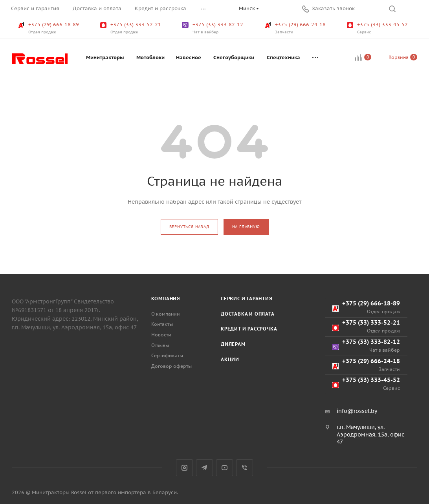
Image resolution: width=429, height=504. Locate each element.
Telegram (204, 468)
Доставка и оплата (248, 314)
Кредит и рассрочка (249, 329)
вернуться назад (189, 227)
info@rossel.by (357, 411)
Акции (230, 359)
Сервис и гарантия (247, 299)
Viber (245, 468)
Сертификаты (167, 355)
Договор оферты (171, 366)
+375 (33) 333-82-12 (214, 28)
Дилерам (233, 344)
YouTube (225, 468)
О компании (166, 314)
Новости (161, 335)
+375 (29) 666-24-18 (296, 28)
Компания (166, 299)
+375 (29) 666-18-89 (49, 28)
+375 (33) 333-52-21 (131, 28)
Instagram (184, 468)
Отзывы (160, 345)
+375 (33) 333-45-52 (378, 28)
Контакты (162, 324)
